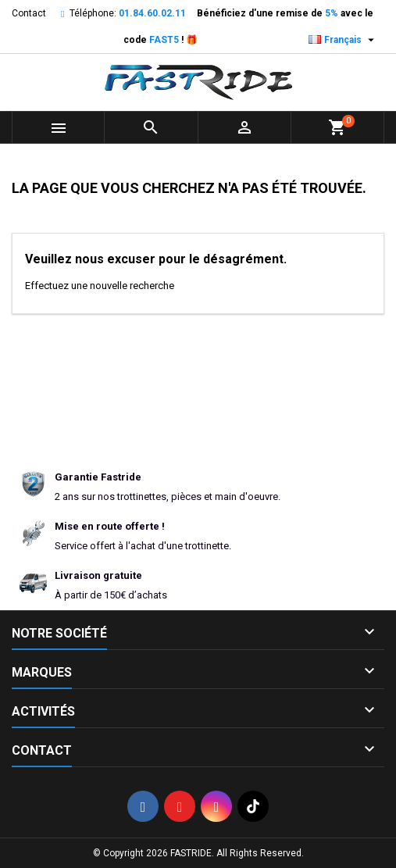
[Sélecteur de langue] (343, 40)
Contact (29, 13)
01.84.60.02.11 (152, 13)
